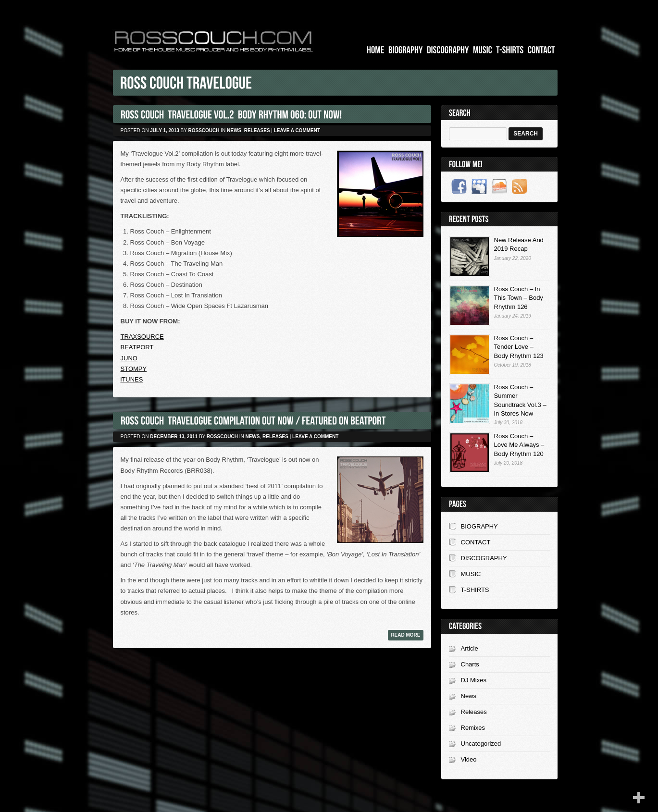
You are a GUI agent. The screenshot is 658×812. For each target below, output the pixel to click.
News (234, 130)
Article (470, 648)
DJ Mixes (474, 680)
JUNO (129, 358)
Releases (257, 130)
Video (469, 759)
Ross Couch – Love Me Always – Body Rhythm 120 (519, 445)
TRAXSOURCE (142, 337)
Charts (470, 664)
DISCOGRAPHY (484, 558)
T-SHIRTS (475, 590)
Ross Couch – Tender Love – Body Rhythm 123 (519, 347)
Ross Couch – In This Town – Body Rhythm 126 (519, 298)
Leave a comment (297, 130)
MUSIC (471, 574)
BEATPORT (137, 347)
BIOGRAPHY (479, 526)
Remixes (473, 728)
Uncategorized (481, 744)
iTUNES (132, 379)
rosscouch (204, 130)
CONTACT (476, 542)
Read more (405, 635)
